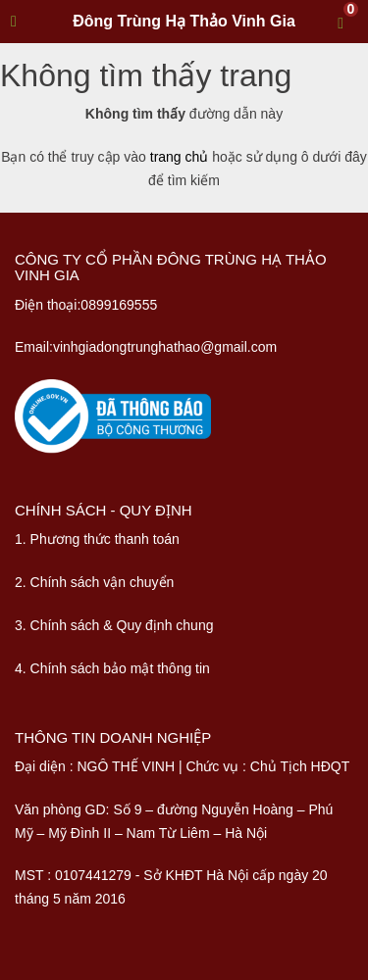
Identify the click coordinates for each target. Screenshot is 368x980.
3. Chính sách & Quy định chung (114, 625)
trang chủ (180, 157)
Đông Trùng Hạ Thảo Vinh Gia (184, 21)
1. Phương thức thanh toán (97, 539)
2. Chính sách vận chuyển (94, 582)
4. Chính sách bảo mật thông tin (112, 668)
